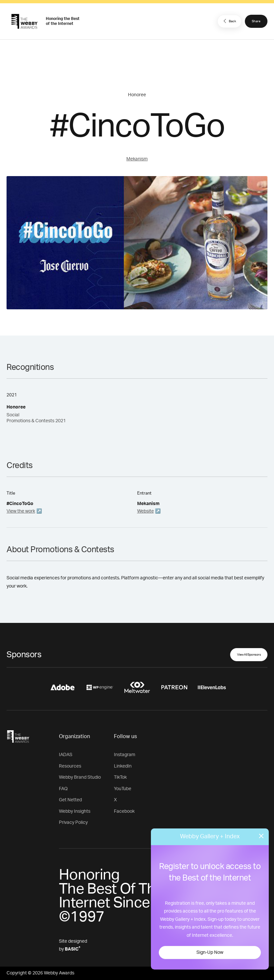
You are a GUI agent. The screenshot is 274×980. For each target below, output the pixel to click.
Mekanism (137, 159)
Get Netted (70, 800)
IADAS (66, 755)
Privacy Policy (73, 823)
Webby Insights (75, 811)
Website (146, 511)
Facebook (124, 811)
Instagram (125, 755)
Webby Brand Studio (80, 777)
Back (229, 21)
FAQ (63, 789)
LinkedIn (123, 766)
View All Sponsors (249, 655)
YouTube (123, 789)
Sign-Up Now (210, 953)
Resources (70, 766)
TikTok (120, 777)
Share (256, 21)
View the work (21, 511)
